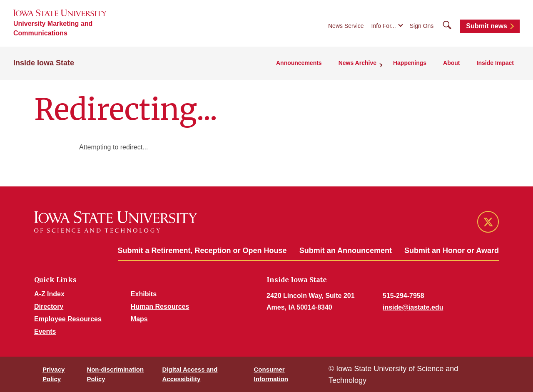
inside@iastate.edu (413, 307)
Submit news (487, 26)
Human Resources (160, 306)
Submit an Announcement (346, 251)
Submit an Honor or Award (452, 251)
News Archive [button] (357, 63)
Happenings (410, 63)
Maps (139, 319)
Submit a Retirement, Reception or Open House (202, 251)
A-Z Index (49, 294)
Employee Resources (68, 319)
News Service (346, 26)
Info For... (384, 26)
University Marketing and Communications (53, 28)
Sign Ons (422, 26)
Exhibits (144, 294)
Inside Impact (495, 63)
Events (45, 331)
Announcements (299, 63)
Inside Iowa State (44, 63)
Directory (49, 306)
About (451, 63)
